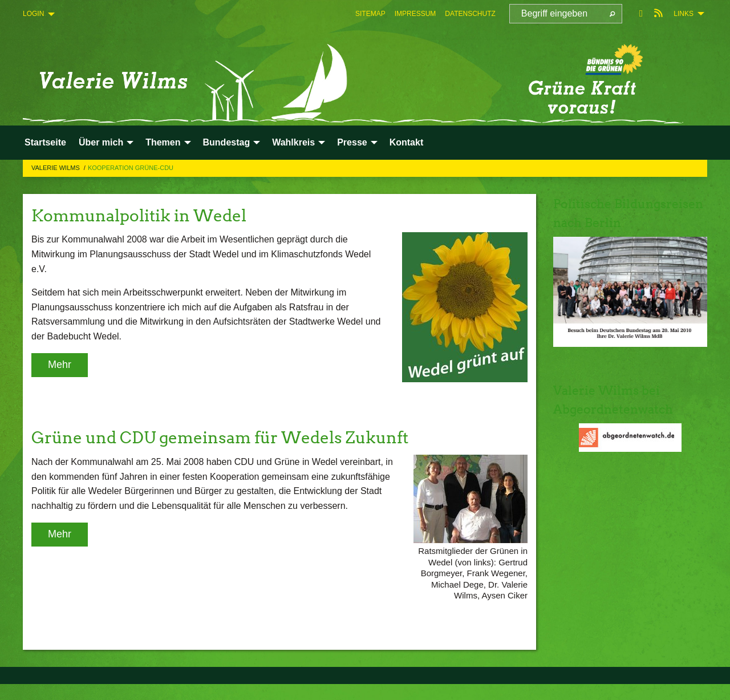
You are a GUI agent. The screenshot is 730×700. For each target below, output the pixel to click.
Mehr (60, 365)
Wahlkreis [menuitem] (293, 142)
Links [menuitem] (684, 14)
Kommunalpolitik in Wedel (154, 215)
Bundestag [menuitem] (227, 142)
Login (33, 14)
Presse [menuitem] (352, 142)
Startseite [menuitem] (45, 142)
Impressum (415, 14)
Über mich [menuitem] (101, 142)
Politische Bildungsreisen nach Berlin (622, 222)
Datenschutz (470, 14)
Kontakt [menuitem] (407, 142)
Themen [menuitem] (163, 142)
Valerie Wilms (56, 168)
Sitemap (370, 14)
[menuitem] (370, 14)
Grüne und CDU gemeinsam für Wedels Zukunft (247, 437)
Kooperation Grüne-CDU (131, 168)
